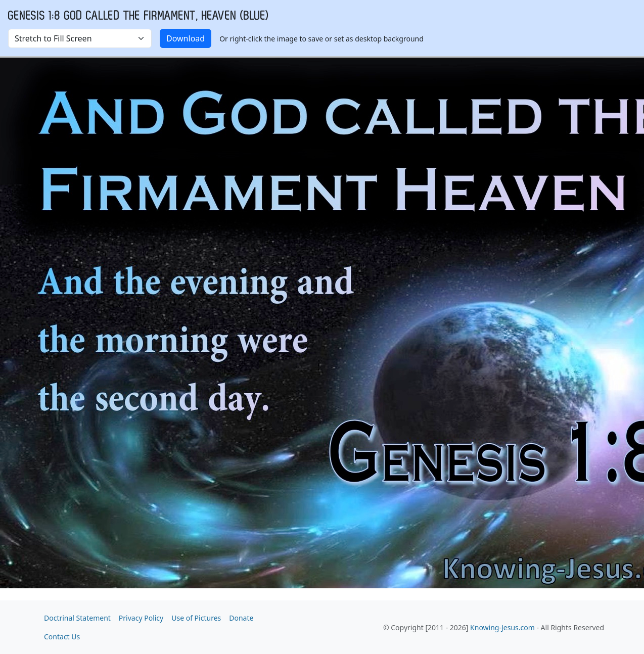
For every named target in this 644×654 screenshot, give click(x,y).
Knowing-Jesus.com (502, 627)
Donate (241, 618)
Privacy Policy (141, 618)
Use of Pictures (196, 618)
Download (186, 38)
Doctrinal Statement (77, 618)
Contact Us (62, 637)
